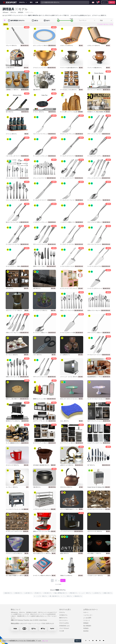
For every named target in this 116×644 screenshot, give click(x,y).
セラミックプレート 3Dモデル (41, 46)
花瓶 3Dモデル (37, 90)
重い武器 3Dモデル (54, 596)
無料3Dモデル (63, 618)
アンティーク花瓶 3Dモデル (95, 68)
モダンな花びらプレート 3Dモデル (42, 553)
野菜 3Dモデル (73, 593)
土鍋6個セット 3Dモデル (12, 90)
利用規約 (86, 628)
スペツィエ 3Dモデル (11, 134)
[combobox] (87, 20)
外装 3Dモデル (47, 593)
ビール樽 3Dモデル (65, 355)
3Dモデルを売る (64, 623)
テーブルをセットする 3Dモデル (68, 90)
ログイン (105, 2)
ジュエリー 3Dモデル (85, 593)
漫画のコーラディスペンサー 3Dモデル (43, 531)
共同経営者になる (64, 626)
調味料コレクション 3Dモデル (41, 399)
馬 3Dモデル (38, 593)
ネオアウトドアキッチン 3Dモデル (42, 421)
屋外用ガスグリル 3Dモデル (13, 421)
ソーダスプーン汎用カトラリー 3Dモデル (71, 222)
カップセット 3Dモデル (12, 487)
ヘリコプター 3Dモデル (41, 596)
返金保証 (86, 631)
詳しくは (45, 641)
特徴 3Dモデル (18, 593)
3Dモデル (62, 612)
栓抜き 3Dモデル (65, 553)
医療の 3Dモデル (107, 593)
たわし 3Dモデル (65, 421)
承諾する (78, 641)
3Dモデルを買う (65, 610)
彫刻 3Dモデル (8, 593)
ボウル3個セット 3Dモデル (94, 553)
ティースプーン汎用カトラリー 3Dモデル (44, 333)
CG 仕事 (62, 631)
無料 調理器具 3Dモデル (16, 21)
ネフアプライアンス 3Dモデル (41, 443)
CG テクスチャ (63, 620)
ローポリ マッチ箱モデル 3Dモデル (42, 575)
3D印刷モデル (63, 615)
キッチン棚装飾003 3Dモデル (14, 443)
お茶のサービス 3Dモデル (67, 465)
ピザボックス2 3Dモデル (67, 46)
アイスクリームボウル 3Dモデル (14, 553)
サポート (86, 612)
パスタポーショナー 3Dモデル (95, 575)
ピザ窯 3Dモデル (10, 68)
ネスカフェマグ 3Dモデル (12, 465)
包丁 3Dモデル (10, 112)
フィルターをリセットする (105, 24)
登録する (112, 2)
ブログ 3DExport (64, 628)
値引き (35, 21)
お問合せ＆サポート (91, 610)
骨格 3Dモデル (78, 596)
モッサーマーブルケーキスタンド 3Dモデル (99, 399)
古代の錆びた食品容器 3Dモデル (41, 465)
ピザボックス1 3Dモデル (94, 46)
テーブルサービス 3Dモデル (40, 310)
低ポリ (47, 21)
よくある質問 (87, 618)
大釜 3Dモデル (37, 487)
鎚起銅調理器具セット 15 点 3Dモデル (97, 377)
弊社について (16, 610)
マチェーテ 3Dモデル (11, 46)
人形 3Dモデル (97, 593)
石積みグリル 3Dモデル (66, 575)
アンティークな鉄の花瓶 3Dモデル (69, 68)
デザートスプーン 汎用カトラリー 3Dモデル (99, 333)
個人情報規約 (87, 626)
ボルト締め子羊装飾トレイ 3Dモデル (15, 575)
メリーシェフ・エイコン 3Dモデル (69, 377)
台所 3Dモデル (10, 288)
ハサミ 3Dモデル (37, 355)
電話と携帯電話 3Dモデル (60, 593)
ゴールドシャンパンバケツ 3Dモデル (42, 68)
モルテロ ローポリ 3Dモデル (95, 531)
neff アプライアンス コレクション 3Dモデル (99, 421)
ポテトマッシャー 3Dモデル (95, 90)
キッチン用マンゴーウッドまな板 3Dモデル (71, 112)
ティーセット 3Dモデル (12, 355)
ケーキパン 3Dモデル (39, 112)
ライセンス (87, 620)
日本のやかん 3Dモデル (66, 487)
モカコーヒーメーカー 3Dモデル (14, 310)
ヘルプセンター (88, 615)
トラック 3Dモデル (66, 596)
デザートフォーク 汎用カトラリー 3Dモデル (99, 222)
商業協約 (86, 623)
